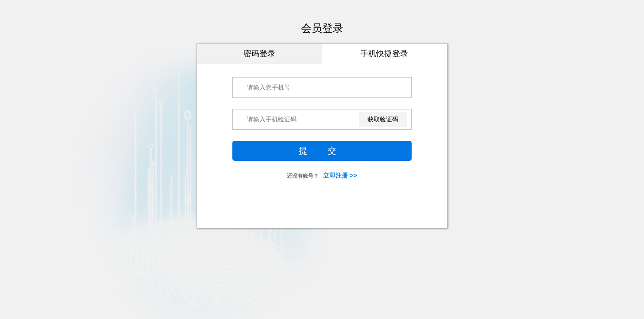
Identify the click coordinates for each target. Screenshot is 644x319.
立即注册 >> (340, 175)
